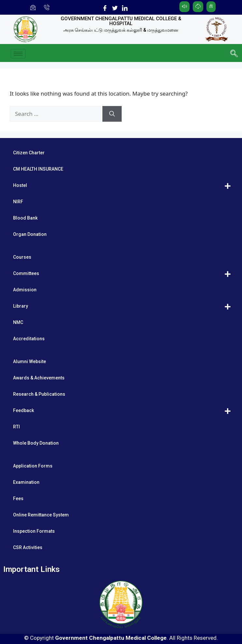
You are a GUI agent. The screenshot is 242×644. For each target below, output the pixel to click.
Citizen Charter (29, 153)
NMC (18, 322)
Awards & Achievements (39, 378)
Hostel (20, 185)
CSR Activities (28, 547)
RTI (16, 427)
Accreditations (29, 339)
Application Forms (33, 466)
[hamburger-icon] (18, 54)
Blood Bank (25, 218)
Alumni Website (30, 361)
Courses (22, 257)
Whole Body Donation (36, 443)
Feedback (23, 410)
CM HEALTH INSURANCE (38, 169)
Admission (25, 290)
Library (21, 306)
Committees (26, 273)
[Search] (112, 114)
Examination (26, 482)
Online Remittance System (41, 515)
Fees (18, 498)
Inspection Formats (34, 531)
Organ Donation (30, 234)
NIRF (18, 202)
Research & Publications (39, 394)
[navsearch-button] (234, 54)
